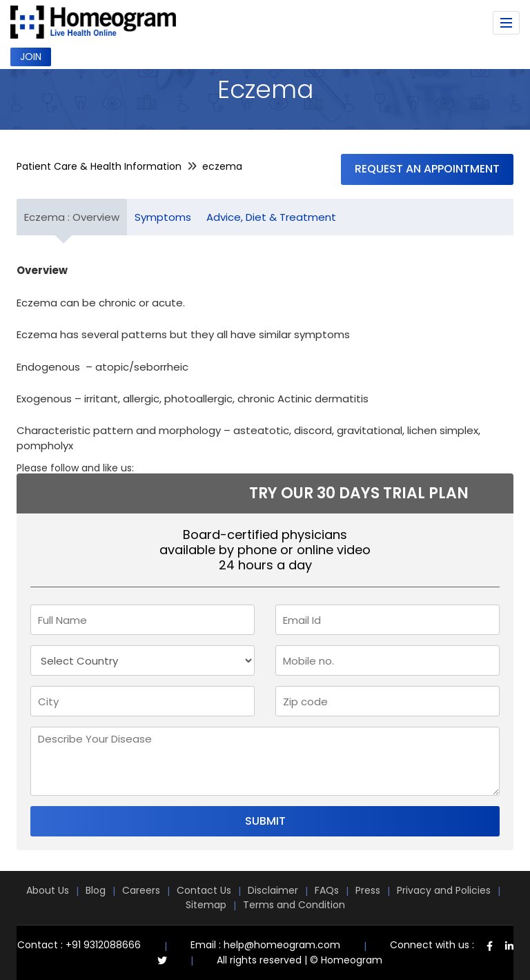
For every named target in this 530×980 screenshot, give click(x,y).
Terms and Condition (294, 905)
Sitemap (206, 905)
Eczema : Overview (72, 217)
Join (31, 57)
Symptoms (163, 217)
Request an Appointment (427, 169)
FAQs (327, 890)
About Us (48, 890)
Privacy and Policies (444, 890)
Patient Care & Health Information (99, 166)
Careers (141, 890)
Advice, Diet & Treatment (271, 217)
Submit (265, 821)
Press (368, 890)
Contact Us (204, 890)
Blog (96, 890)
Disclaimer (273, 890)
